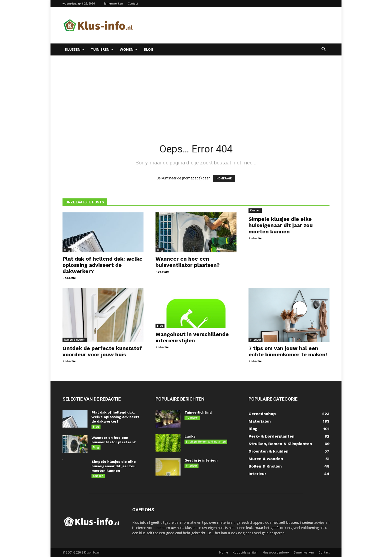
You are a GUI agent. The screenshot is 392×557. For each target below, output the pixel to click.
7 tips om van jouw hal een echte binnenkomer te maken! (288, 351)
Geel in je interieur (201, 460)
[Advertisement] (196, 93)
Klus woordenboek (276, 552)
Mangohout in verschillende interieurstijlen (192, 337)
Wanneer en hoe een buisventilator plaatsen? (187, 262)
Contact (133, 3)
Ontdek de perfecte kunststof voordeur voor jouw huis (102, 351)
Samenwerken (113, 3)
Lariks (190, 436)
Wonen (129, 49)
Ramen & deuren (75, 340)
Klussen (75, 49)
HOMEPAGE (224, 179)
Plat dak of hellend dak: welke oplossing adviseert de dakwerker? (102, 265)
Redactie (69, 278)
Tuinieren (102, 49)
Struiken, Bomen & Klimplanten (206, 442)
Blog (148, 49)
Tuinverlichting (198, 412)
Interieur (255, 340)
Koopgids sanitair (245, 552)
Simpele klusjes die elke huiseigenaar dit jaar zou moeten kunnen (281, 225)
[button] (323, 50)
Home (224, 552)
